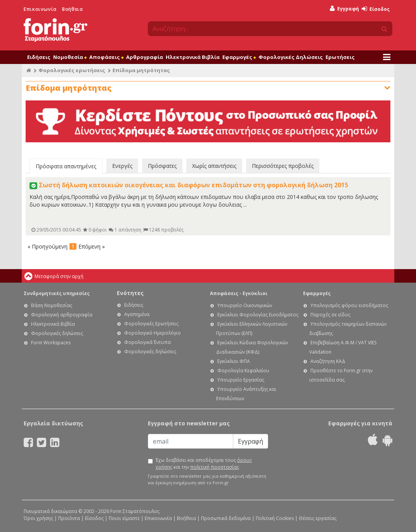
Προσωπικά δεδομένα (226, 518)
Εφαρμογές (239, 57)
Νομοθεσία (70, 57)
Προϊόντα (69, 518)
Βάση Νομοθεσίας (52, 305)
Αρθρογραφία (145, 57)
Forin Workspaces (51, 343)
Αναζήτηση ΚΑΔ (328, 361)
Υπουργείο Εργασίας (241, 380)
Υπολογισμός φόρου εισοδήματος (349, 305)
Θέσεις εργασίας (318, 518)
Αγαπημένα (137, 314)
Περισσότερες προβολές (283, 166)
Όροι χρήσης (38, 518)
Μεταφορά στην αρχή (59, 276)
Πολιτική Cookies (275, 518)
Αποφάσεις (106, 57)
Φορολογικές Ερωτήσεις (151, 324)
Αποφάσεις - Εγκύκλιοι (239, 293)
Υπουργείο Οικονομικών (245, 305)
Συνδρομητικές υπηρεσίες (57, 293)
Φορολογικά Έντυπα (147, 342)
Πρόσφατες (162, 166)
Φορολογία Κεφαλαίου (243, 370)
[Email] (191, 441)
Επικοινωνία (40, 9)
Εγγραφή (344, 9)
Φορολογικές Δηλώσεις (291, 57)
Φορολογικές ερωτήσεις (72, 70)
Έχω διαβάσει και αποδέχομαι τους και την (204, 464)
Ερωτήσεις (340, 57)
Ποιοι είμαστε (124, 518)
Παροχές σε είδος (330, 315)
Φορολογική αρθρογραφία (62, 315)
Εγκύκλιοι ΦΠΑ (234, 361)
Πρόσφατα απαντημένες (66, 166)
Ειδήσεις (39, 57)
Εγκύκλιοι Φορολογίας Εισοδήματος (258, 315)
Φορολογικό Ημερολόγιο (153, 333)
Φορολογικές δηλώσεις (57, 333)
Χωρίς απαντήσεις (214, 166)
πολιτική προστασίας (215, 467)
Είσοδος (376, 9)
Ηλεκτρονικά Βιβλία (193, 57)
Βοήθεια (72, 9)
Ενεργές (122, 166)
